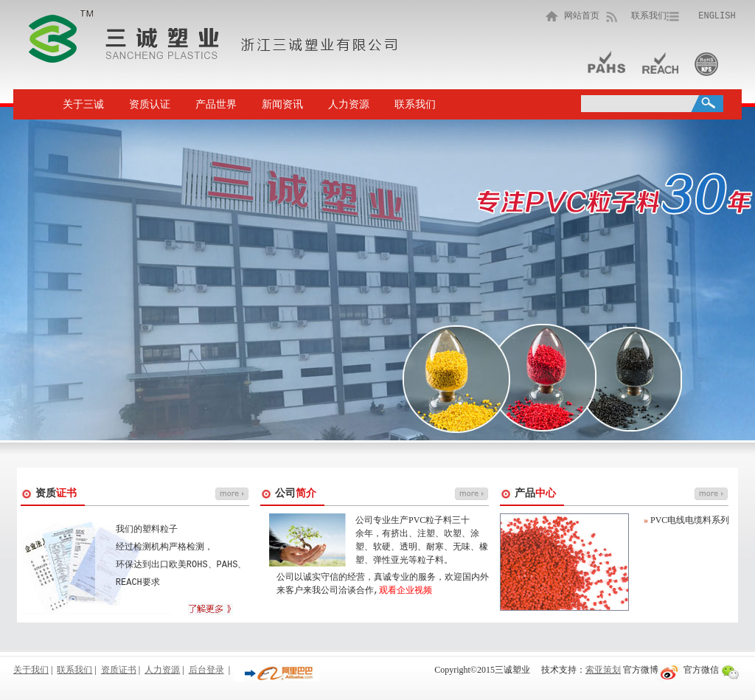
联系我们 (649, 16)
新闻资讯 (282, 104)
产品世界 (216, 104)
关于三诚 (83, 104)
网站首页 (579, 16)
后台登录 (206, 670)
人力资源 (349, 104)
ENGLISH (717, 16)
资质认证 (150, 104)
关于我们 (31, 670)
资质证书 (119, 670)
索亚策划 (603, 670)
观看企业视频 (406, 590)
